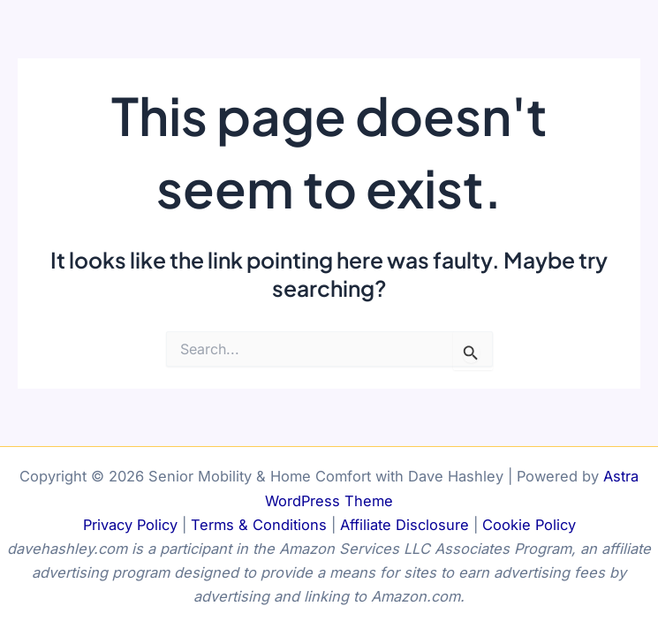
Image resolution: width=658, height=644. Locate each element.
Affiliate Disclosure (405, 525)
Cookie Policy (529, 525)
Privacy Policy (130, 525)
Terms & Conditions (259, 525)
